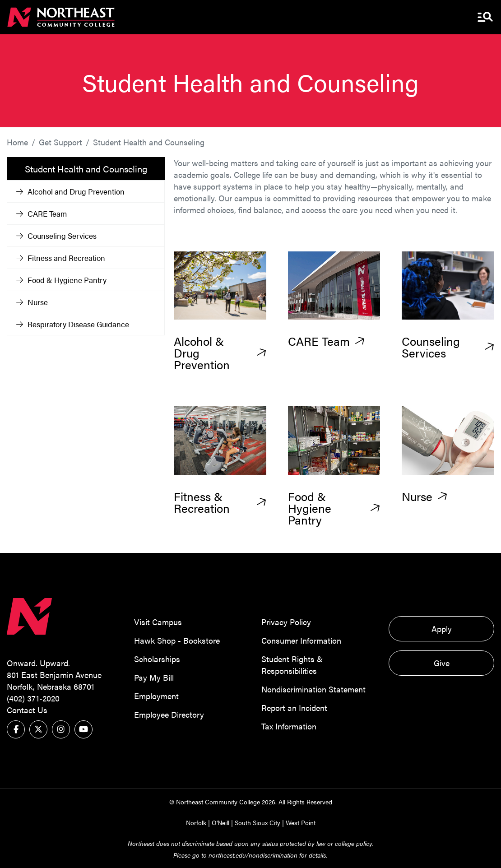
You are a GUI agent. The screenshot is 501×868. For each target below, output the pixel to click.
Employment (156, 696)
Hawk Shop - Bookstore (177, 640)
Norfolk (196, 822)
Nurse (32, 302)
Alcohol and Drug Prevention (70, 191)
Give (442, 663)
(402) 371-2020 (33, 698)
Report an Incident (294, 708)
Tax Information (289, 726)
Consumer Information (301, 640)
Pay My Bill (154, 677)
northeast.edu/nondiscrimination (253, 855)
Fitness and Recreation (61, 258)
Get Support (60, 142)
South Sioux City (257, 822)
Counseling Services (56, 236)
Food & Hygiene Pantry (61, 280)
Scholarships (157, 659)
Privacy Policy (286, 622)
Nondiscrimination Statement (313, 689)
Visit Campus (158, 622)
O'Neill (220, 822)
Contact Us (27, 710)
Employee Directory (169, 714)
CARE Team (42, 214)
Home (17, 142)
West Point (301, 822)
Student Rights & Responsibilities (292, 665)
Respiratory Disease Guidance (73, 324)
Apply (442, 629)
